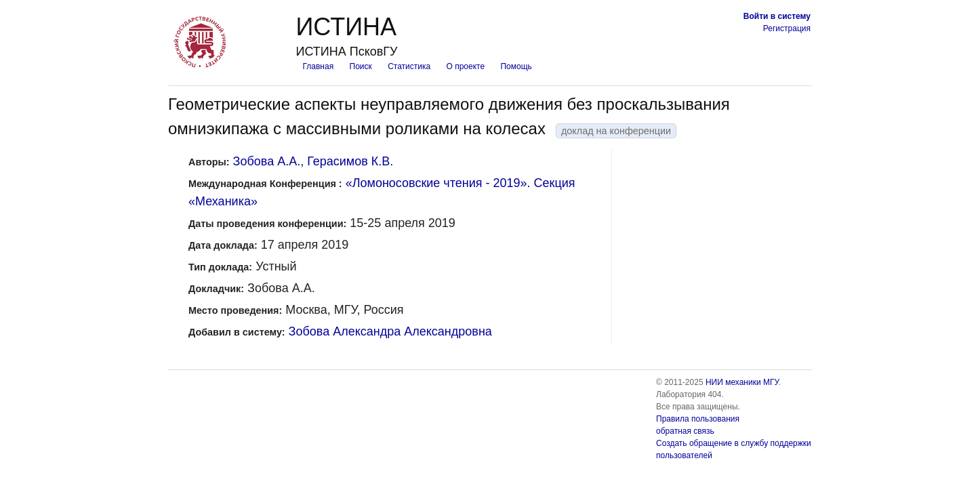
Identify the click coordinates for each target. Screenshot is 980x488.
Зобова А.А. (267, 161)
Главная (318, 66)
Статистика (409, 66)
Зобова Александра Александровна (390, 331)
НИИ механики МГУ (742, 382)
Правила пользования (698, 419)
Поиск (361, 66)
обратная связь (685, 431)
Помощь (516, 66)
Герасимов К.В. (350, 161)
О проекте (466, 66)
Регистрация (787, 28)
